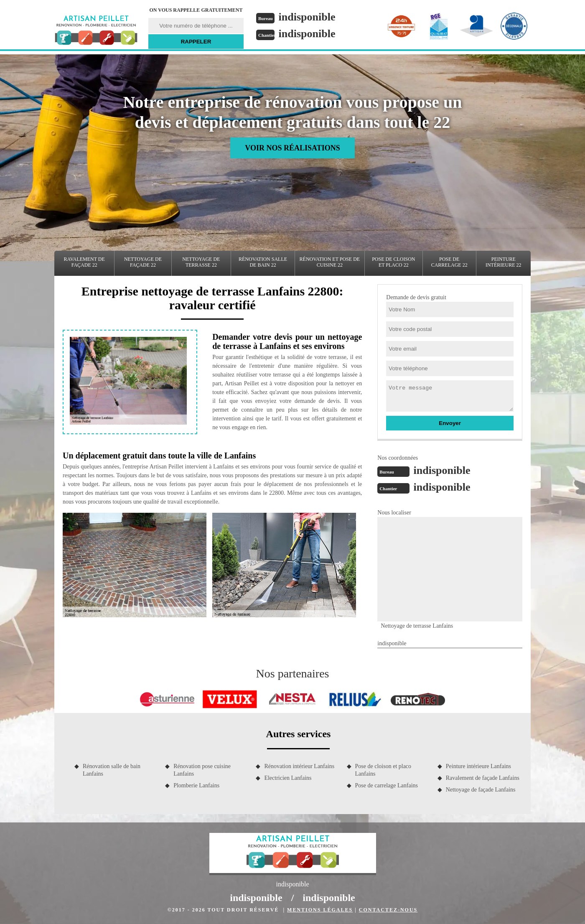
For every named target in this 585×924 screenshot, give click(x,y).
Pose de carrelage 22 (449, 262)
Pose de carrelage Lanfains (387, 785)
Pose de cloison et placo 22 (393, 262)
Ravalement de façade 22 (84, 262)
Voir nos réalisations (292, 148)
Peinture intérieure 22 (504, 262)
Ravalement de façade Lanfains (483, 778)
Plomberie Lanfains (196, 785)
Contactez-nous (388, 910)
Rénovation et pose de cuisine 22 (330, 262)
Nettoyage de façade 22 (143, 262)
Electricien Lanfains (288, 778)
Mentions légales (320, 910)
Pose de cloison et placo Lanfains (383, 770)
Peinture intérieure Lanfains (478, 766)
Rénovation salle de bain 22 (263, 262)
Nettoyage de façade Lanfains (481, 790)
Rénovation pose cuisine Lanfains (202, 770)
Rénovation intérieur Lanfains (299, 766)
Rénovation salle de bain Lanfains (112, 770)
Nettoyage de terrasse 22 (201, 262)
